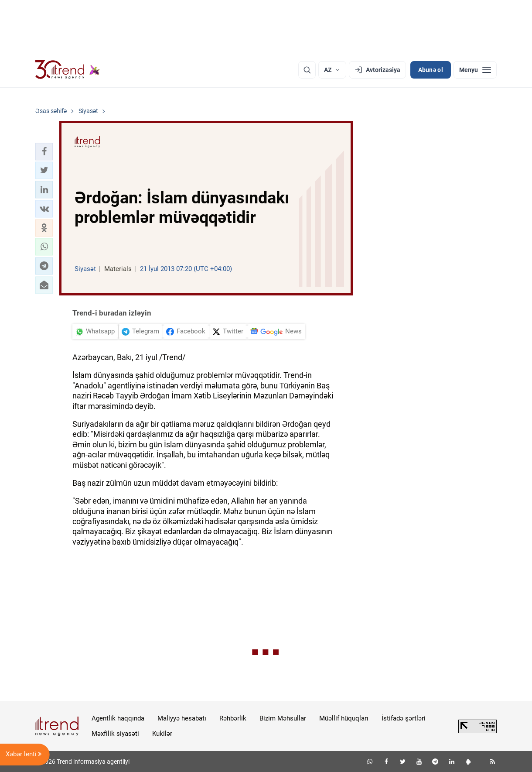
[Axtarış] (307, 70)
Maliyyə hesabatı (182, 718)
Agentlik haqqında (118, 718)
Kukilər (162, 734)
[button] (44, 151)
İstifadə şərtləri (404, 718)
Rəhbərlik (233, 718)
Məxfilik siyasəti (115, 734)
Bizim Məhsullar (283, 718)
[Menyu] (475, 70)
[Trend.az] (68, 70)
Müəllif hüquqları (344, 718)
